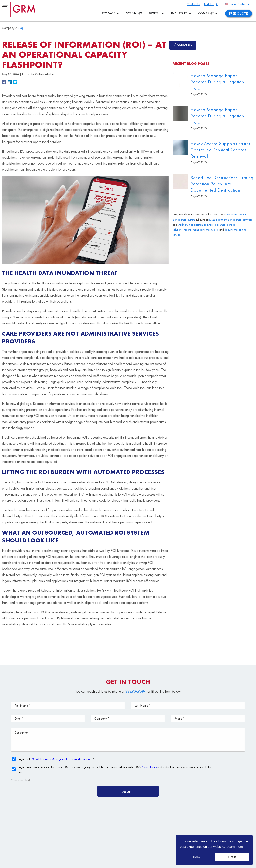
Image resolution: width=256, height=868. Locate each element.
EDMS (212, 220)
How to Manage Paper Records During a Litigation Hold (217, 82)
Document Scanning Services (191, 833)
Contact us (183, 45)
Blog (21, 28)
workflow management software (196, 225)
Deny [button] (197, 857)
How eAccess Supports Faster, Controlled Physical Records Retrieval (221, 150)
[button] (5, 83)
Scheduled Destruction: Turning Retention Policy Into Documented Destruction (222, 184)
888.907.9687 (135, 691)
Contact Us (139, 843)
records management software (201, 230)
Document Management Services (214, 824)
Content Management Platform (155, 824)
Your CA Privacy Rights (141, 863)
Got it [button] (232, 857)
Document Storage (145, 833)
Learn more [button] (235, 847)
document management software (234, 220)
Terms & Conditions (97, 863)
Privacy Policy (118, 863)
